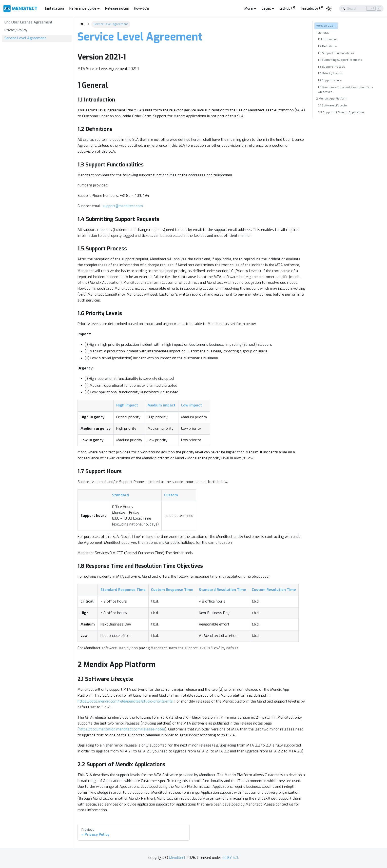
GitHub (287, 9)
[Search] (361, 9)
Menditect (177, 858)
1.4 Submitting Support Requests (340, 60)
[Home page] (82, 24)
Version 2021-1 (326, 26)
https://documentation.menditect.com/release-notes (122, 729)
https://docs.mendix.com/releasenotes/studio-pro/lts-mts (125, 701)
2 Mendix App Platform (332, 99)
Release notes (117, 9)
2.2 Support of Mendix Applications (342, 112)
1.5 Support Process (331, 67)
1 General (322, 33)
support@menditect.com (123, 206)
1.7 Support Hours (330, 80)
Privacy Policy (16, 30)
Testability (311, 9)
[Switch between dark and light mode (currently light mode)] (329, 9)
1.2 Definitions (327, 46)
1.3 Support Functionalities (336, 53)
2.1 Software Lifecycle (332, 105)
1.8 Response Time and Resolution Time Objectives (346, 90)
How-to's (142, 9)
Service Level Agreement (25, 38)
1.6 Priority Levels (330, 73)
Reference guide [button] (83, 9)
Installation (55, 9)
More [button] (249, 9)
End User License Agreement (29, 22)
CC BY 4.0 (230, 858)
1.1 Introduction (328, 39)
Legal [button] (266, 9)
